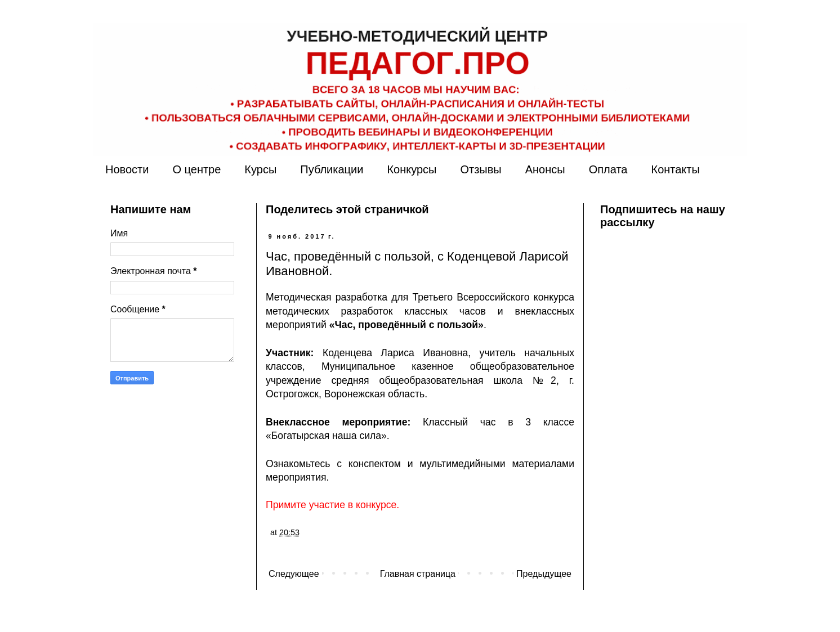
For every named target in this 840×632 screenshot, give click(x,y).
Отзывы (481, 169)
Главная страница (418, 574)
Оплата (608, 169)
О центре (196, 169)
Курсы (260, 169)
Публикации (332, 169)
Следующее (294, 574)
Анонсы (545, 169)
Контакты (675, 169)
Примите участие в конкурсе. (332, 505)
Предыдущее (544, 574)
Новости (127, 169)
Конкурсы (412, 169)
